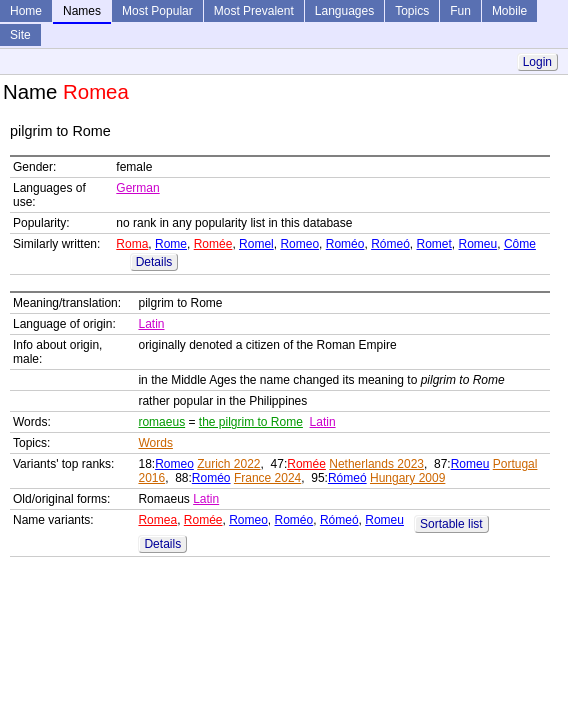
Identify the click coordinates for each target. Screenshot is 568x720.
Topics (412, 11)
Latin (151, 324)
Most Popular (157, 11)
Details (154, 262)
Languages (344, 11)
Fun (460, 11)
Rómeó (390, 244)
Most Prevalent (254, 11)
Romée (213, 244)
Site (20, 35)
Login (537, 62)
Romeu (478, 244)
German (137, 188)
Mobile (509, 11)
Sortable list (451, 524)
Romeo (299, 244)
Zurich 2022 (228, 464)
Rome (171, 244)
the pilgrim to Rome (251, 422)
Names (82, 11)
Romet (434, 244)
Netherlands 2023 (376, 464)
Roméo (345, 244)
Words (155, 443)
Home (26, 11)
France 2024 (267, 478)
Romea (157, 520)
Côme (520, 244)
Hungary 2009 (407, 478)
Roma (132, 244)
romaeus (161, 422)
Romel (256, 244)
